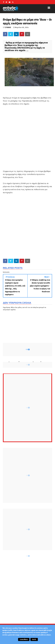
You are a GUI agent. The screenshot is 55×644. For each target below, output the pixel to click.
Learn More (24, 639)
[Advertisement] (27, 139)
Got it (34, 639)
